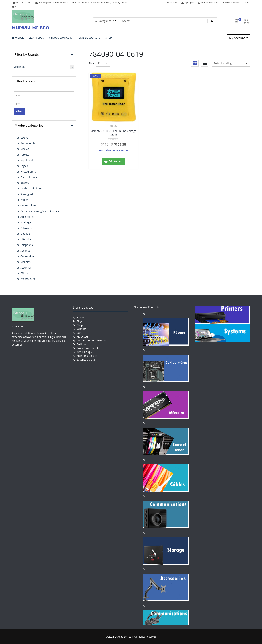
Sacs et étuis (28, 143)
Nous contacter (208, 3)
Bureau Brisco (30, 27)
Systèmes (26, 268)
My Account (237, 38)
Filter (19, 111)
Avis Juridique (85, 352)
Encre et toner (29, 177)
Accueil (172, 3)
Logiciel (25, 166)
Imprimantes (28, 160)
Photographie (28, 172)
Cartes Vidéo (28, 256)
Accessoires (27, 217)
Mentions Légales (87, 356)
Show (92, 63)
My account (83, 337)
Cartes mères (28, 205)
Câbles (24, 273)
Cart (79, 333)
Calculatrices (28, 228)
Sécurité (25, 251)
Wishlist (81, 329)
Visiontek (19, 67)
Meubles (25, 262)
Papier (24, 200)
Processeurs (28, 279)
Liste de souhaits (231, 3)
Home (80, 317)
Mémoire (26, 239)
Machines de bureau (32, 188)
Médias (25, 149)
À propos (188, 3)
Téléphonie (27, 245)
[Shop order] (231, 63)
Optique (25, 234)
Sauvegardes (28, 194)
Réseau (114, 126)
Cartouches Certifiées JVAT (92, 340)
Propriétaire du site (88, 348)
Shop (246, 3)
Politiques (82, 344)
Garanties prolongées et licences (40, 211)
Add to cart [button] (116, 161)
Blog (79, 321)
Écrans (24, 138)
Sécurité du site (86, 360)
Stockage (26, 222)
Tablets (25, 155)
